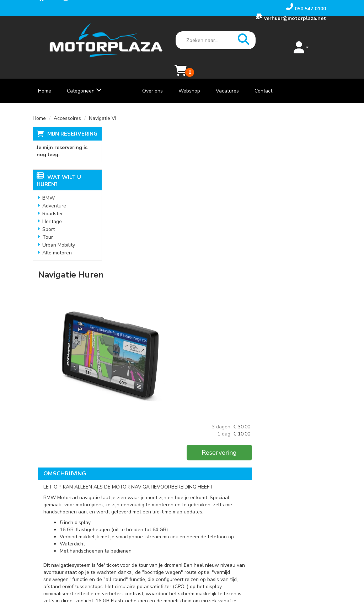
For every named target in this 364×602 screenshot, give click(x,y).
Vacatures (227, 77)
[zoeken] (230, 41)
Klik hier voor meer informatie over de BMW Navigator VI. (183, 426)
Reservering (294, 158)
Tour (48, 223)
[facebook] (46, 533)
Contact (263, 77)
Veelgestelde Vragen (154, 521)
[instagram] (77, 533)
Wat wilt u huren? (59, 167)
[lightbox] (182, 198)
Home (45, 77)
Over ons (152, 77)
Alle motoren (57, 239)
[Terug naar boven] (182, 460)
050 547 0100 (57, 506)
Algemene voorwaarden (157, 528)
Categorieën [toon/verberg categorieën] (84, 77)
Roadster (53, 200)
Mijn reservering (72, 120)
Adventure (54, 192)
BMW (49, 184)
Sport (49, 215)
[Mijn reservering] (318, 44)
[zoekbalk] (202, 41)
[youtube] (61, 533)
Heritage (52, 208)
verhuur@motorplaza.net (69, 514)
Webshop (189, 77)
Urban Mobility (59, 231)
